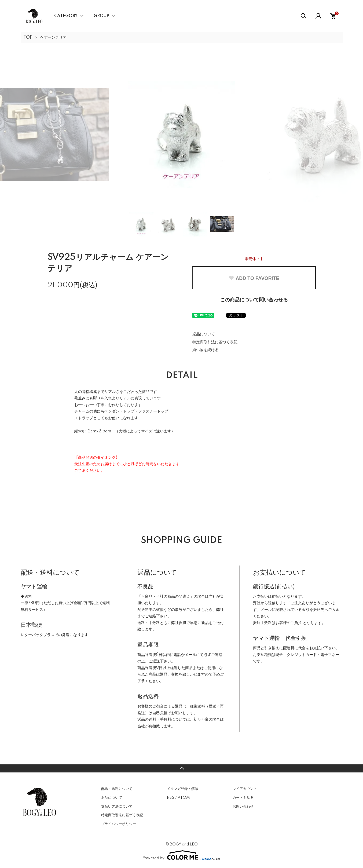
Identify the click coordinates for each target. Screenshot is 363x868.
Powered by (182, 855)
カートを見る (243, 798)
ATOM (184, 798)
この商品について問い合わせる (254, 300)
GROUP (101, 16)
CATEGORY (66, 16)
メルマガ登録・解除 (183, 789)
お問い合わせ (243, 807)
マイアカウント (245, 789)
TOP (28, 38)
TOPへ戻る (181, 768)
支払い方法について (117, 807)
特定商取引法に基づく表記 (215, 342)
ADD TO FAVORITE (254, 278)
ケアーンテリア (53, 38)
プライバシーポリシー (119, 824)
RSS (170, 798)
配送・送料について (117, 789)
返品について (204, 334)
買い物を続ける (206, 350)
